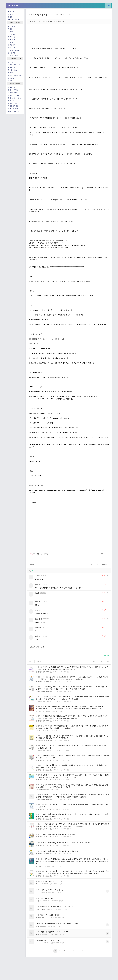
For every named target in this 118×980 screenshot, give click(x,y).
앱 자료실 (10, 78)
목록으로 (32, 564)
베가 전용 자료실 (13, 106)
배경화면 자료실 (12, 73)
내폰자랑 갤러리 (12, 55)
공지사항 (10, 14)
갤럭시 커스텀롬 (12, 90)
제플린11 (38, 602)
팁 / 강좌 (10, 62)
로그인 (108, 5)
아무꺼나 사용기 (12, 26)
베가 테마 (10, 101)
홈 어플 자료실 (12, 70)
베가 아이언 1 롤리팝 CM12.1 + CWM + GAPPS (50, 15)
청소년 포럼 (11, 53)
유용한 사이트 (12, 45)
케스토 (37, 593)
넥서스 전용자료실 (13, 111)
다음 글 (106, 564)
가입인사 (10, 29)
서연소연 (38, 610)
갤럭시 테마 (11, 87)
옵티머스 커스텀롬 (13, 95)
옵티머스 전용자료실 (14, 98)
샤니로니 (38, 636)
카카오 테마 (11, 67)
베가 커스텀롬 (12, 103)
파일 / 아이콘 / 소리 (14, 65)
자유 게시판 (11, 37)
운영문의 (10, 17)
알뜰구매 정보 (12, 47)
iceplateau (32, 21)
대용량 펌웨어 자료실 (14, 75)
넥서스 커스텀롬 (12, 109)
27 (107, 891)
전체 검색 (10, 12)
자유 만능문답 (12, 34)
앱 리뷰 (10, 81)
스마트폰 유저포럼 (13, 50)
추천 (104, 576)
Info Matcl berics (13, 20)
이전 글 (95, 564)
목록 (108, 661)
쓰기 (94, 661)
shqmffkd (38, 628)
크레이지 (38, 584)
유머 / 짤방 (11, 40)
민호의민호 (38, 619)
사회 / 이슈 (11, 42)
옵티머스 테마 (12, 92)
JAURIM (37, 576)
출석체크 (10, 31)
